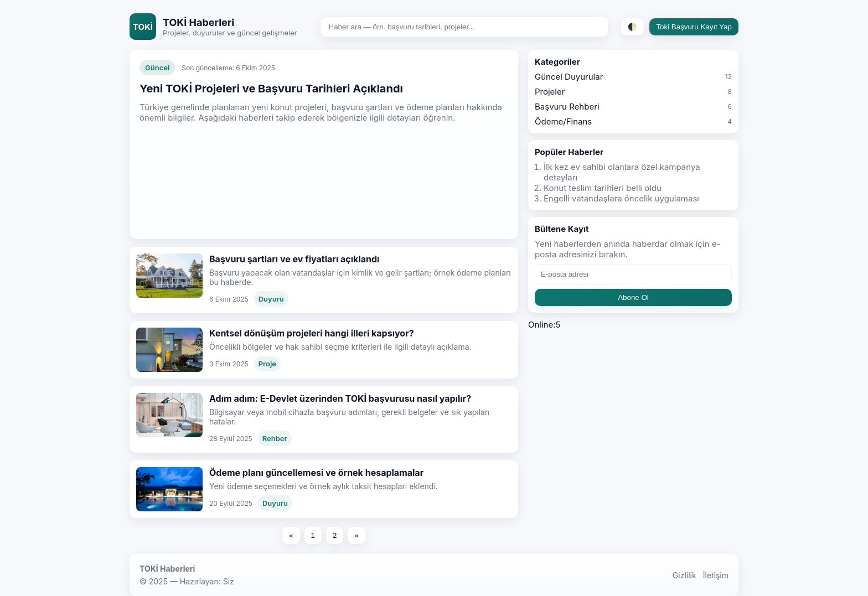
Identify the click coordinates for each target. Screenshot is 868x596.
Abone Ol (633, 297)
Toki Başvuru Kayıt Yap (694, 27)
